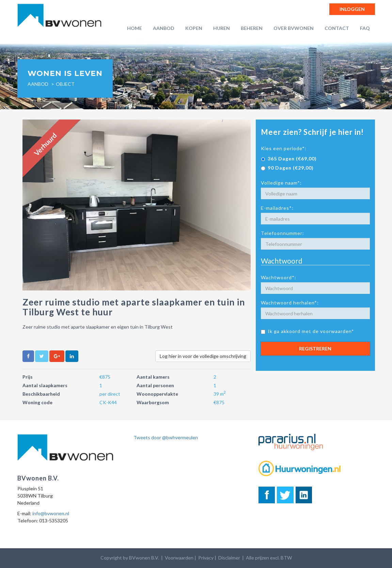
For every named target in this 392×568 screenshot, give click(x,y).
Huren (222, 28)
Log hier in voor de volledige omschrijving (203, 356)
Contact (337, 28)
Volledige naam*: (281, 183)
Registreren (315, 349)
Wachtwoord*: (279, 277)
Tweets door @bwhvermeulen (166, 437)
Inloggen (352, 9)
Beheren (252, 28)
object (65, 84)
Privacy (206, 558)
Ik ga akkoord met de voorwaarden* (308, 331)
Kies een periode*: (284, 148)
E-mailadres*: (277, 208)
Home (135, 28)
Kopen (194, 28)
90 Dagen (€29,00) (287, 168)
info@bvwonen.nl (51, 513)
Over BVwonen (294, 28)
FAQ (365, 28)
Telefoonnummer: (283, 233)
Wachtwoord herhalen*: (290, 303)
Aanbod (164, 28)
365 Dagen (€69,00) (289, 159)
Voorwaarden (179, 558)
